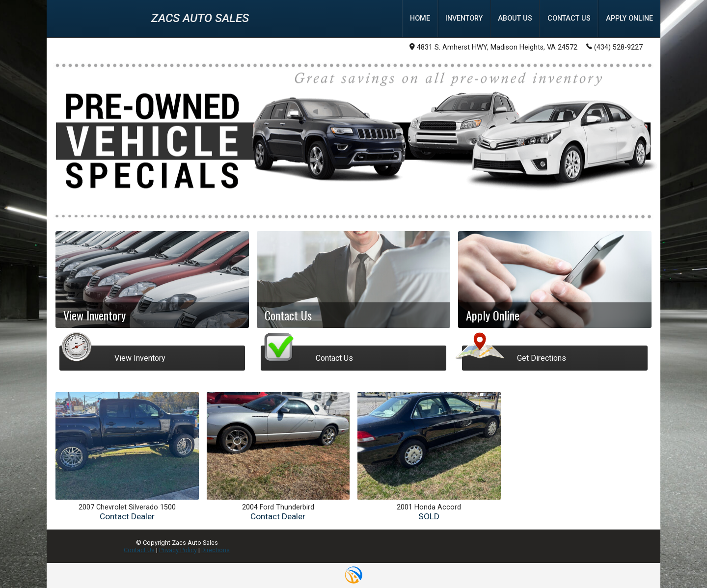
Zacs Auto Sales (200, 18)
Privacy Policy (178, 550)
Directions (216, 550)
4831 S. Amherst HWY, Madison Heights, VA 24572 (493, 47)
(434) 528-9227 (614, 47)
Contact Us (139, 550)
